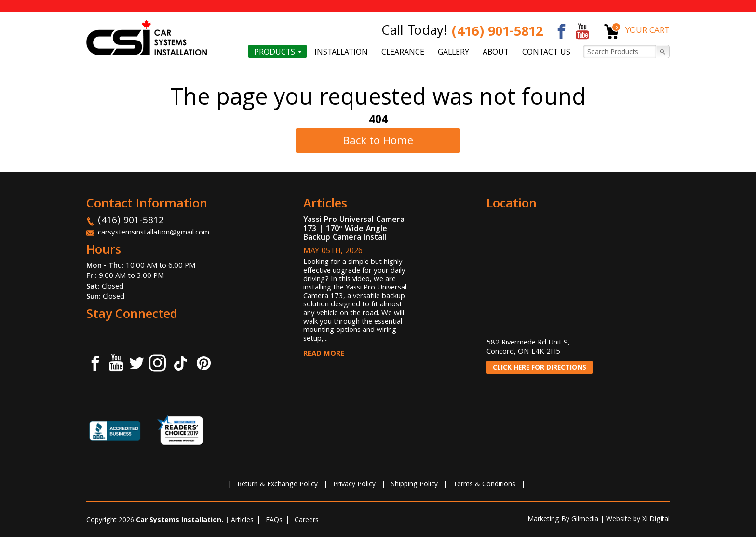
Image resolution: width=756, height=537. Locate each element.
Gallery (453, 52)
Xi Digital (656, 520)
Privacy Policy (354, 485)
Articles (242, 521)
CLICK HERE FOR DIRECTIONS (540, 368)
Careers (307, 521)
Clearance (403, 52)
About (496, 52)
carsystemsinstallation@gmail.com (154, 233)
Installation (341, 52)
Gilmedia (585, 520)
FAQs (274, 521)
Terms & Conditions (484, 485)
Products (275, 52)
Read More (324, 354)
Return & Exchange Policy (277, 485)
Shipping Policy (414, 485)
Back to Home (378, 142)
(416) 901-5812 (497, 33)
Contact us (546, 52)
